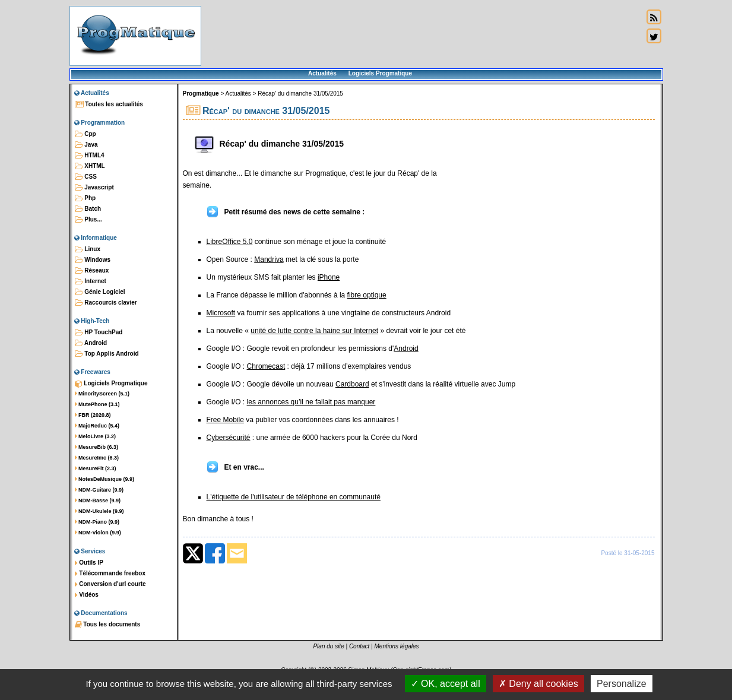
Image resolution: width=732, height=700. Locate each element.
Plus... (88, 220)
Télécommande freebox (110, 574)
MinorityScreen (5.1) (102, 394)
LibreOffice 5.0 (230, 242)
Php (85, 198)
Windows (93, 260)
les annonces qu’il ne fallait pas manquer (311, 402)
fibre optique (367, 295)
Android (91, 343)
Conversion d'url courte (110, 584)
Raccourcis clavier (106, 303)
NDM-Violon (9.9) (98, 533)
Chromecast (266, 366)
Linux (88, 249)
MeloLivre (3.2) (96, 436)
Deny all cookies (538, 684)
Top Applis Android (107, 354)
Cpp (85, 134)
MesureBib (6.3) (97, 447)
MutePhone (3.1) (97, 404)
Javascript (94, 188)
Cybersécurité (229, 438)
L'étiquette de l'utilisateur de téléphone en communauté (294, 497)
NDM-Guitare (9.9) (99, 490)
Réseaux (92, 271)
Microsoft (221, 313)
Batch (88, 209)
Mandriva (269, 259)
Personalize (622, 684)
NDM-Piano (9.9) (97, 522)
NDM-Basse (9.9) (98, 501)
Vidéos (87, 595)
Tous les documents (108, 625)
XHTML (90, 166)
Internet (91, 281)
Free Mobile (225, 420)
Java (86, 145)
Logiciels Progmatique (380, 73)
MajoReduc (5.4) (97, 426)
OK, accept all (446, 684)
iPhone (329, 277)
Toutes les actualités (109, 104)
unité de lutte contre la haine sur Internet (314, 331)
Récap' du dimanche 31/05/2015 (300, 94)
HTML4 (90, 156)
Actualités (322, 73)
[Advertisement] (422, 36)
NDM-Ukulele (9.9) (99, 511)
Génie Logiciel (100, 292)
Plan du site (328, 646)
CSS (86, 177)
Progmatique (201, 94)
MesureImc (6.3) (97, 458)
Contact (359, 646)
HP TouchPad (99, 332)
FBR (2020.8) (93, 415)
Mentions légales (397, 646)
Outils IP (89, 563)
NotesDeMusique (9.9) (105, 479)
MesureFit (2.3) (96, 468)
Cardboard (352, 384)
